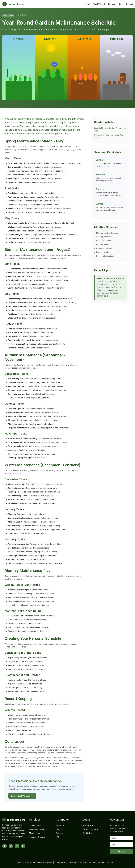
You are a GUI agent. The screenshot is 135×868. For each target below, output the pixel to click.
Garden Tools (35, 825)
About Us (97, 4)
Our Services (110, 4)
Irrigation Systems (37, 837)
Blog (121, 4)
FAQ (58, 837)
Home (87, 4)
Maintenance (35, 833)
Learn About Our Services (22, 796)
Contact (129, 4)
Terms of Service (90, 829)
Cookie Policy (89, 833)
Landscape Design (37, 829)
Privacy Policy (89, 825)
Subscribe (121, 851)
